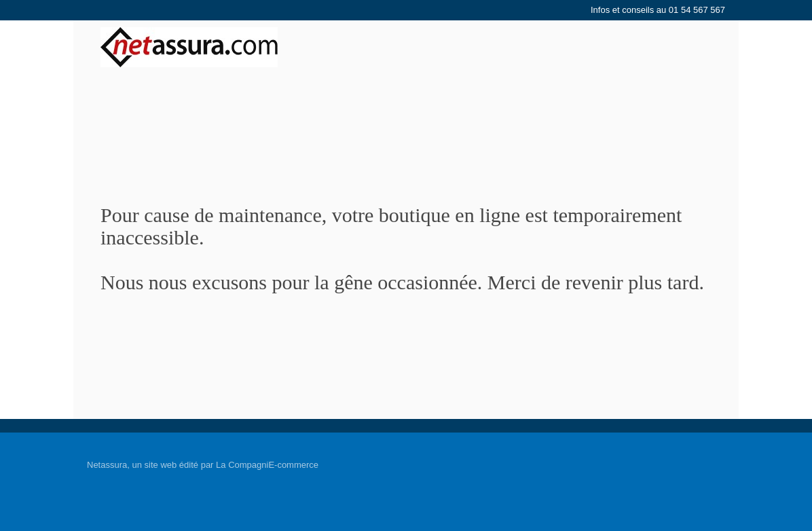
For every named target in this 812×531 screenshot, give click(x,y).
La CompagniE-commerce (267, 465)
